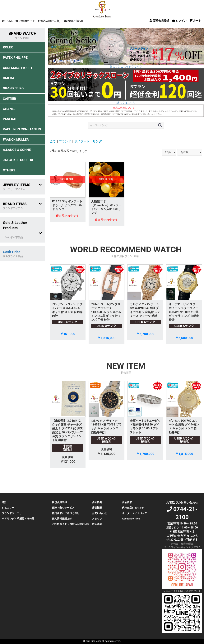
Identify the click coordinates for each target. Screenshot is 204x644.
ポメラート (82, 141)
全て (53, 141)
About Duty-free (131, 519)
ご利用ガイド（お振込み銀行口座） (39, 21)
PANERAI (10, 119)
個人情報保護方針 (62, 519)
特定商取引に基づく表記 (66, 513)
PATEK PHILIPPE (15, 57)
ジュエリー (8, 508)
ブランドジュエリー (13, 513)
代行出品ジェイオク (133, 508)
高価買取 (127, 502)
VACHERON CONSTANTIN (22, 129)
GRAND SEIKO (13, 88)
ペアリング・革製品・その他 (18, 519)
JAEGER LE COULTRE (18, 160)
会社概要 (97, 502)
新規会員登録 (59, 502)
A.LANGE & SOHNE (17, 150)
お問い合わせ (74, 21)
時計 (4, 502)
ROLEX (8, 47)
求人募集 (97, 524)
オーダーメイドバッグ (134, 513)
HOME (8, 21)
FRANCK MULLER (16, 140)
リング (97, 141)
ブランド (65, 141)
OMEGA (9, 78)
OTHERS (9, 170)
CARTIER (9, 99)
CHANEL (9, 109)
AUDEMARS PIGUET (18, 68)
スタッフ (97, 519)
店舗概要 (97, 508)
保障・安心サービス (63, 508)
